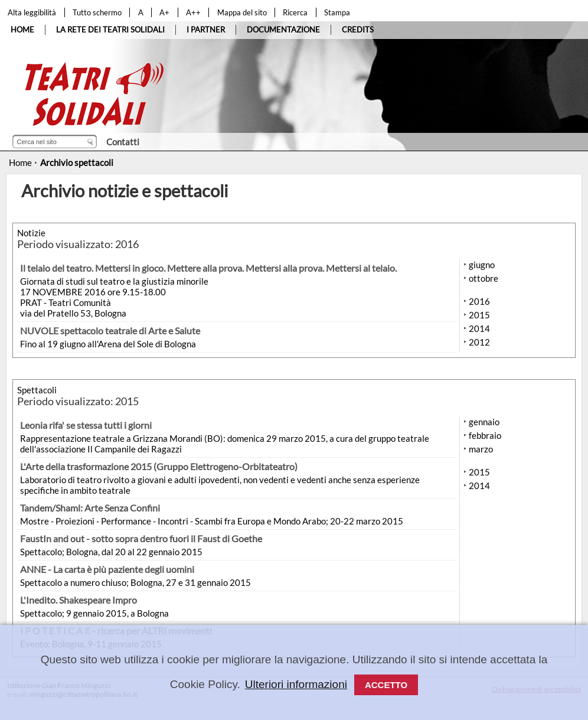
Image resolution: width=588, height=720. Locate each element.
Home (20, 162)
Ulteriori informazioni (296, 684)
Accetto (386, 685)
